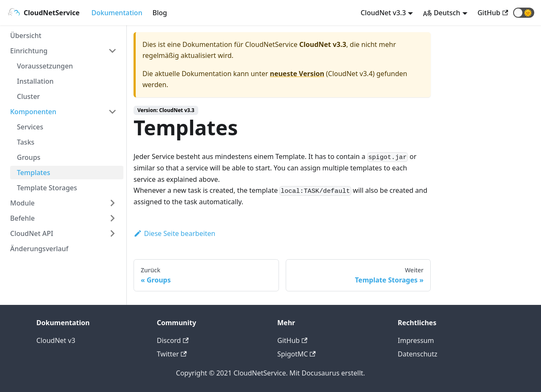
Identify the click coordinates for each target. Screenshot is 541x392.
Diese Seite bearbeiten (175, 233)
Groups (29, 157)
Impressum (416, 340)
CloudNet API (32, 233)
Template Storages (47, 188)
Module (22, 203)
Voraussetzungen (45, 66)
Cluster (28, 96)
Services (30, 127)
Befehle (22, 218)
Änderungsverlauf (39, 249)
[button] (524, 13)
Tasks (26, 142)
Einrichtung (29, 51)
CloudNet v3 (56, 340)
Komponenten (33, 112)
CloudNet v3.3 (383, 13)
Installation (35, 81)
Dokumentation (117, 13)
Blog (160, 13)
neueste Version (297, 74)
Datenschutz (418, 354)
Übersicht (26, 36)
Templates (34, 173)
